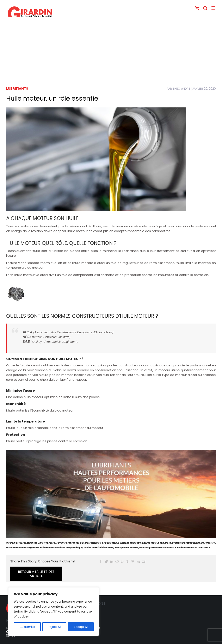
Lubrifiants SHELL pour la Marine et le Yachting (101, 640)
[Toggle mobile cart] (197, 8)
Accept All (81, 627)
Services (52, 640)
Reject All (54, 627)
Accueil (14, 640)
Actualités (162, 640)
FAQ (145, 640)
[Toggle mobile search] (205, 8)
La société (33, 640)
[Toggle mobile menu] (214, 8)
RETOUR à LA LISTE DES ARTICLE (189, 563)
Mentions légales (188, 640)
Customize (27, 627)
